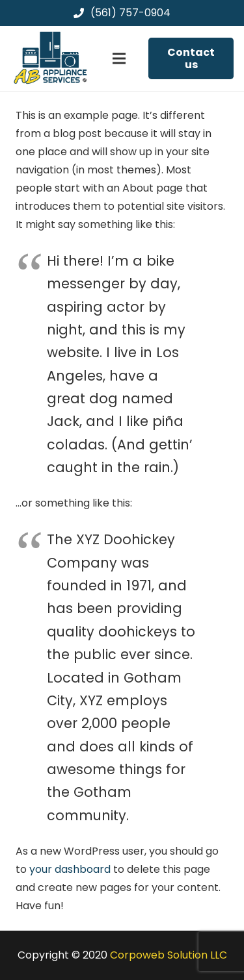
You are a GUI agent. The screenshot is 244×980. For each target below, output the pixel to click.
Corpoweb (169, 955)
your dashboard (70, 869)
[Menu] (119, 58)
